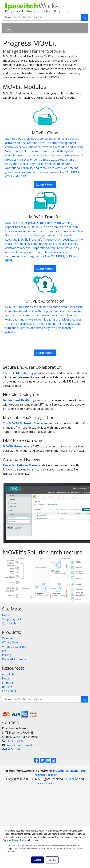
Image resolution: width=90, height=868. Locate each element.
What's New (10, 642)
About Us (8, 674)
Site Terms (71, 779)
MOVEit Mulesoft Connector (28, 423)
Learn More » (45, 185)
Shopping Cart (12, 619)
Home (6, 615)
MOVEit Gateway (15, 446)
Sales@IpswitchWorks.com (23, 745)
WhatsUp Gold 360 (14, 647)
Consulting (9, 691)
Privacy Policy (45, 783)
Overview (8, 638)
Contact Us (9, 623)
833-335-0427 (14, 741)
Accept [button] (38, 860)
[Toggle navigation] (9, 28)
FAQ (5, 651)
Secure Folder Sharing (18, 373)
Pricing (7, 655)
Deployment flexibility (19, 400)
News (6, 678)
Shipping (8, 683)
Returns (7, 687)
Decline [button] (52, 860)
